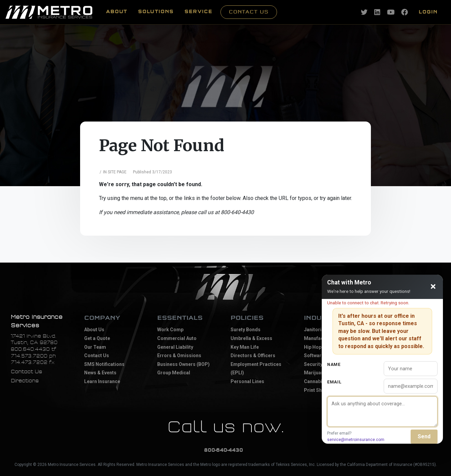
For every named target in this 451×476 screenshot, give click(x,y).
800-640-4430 (223, 450)
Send (424, 436)
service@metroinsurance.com (356, 440)
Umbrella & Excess (251, 338)
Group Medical (174, 373)
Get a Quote (97, 338)
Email (334, 382)
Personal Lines (247, 381)
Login (428, 12)
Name (334, 364)
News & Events (100, 373)
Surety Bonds (246, 330)
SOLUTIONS (156, 12)
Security (313, 364)
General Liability (175, 347)
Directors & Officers (253, 355)
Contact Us (249, 12)
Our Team (95, 347)
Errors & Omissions (179, 355)
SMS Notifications (104, 364)
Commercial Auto (177, 338)
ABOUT (117, 12)
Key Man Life (245, 347)
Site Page (117, 172)
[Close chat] (433, 287)
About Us (94, 330)
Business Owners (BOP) (183, 364)
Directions (25, 381)
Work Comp (170, 330)
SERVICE (198, 12)
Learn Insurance (102, 381)
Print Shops (317, 390)
